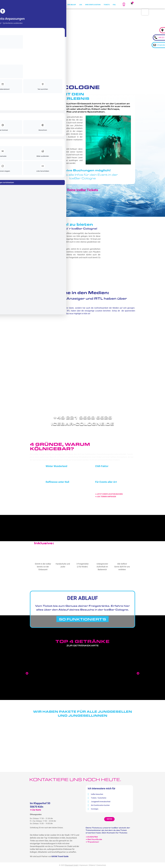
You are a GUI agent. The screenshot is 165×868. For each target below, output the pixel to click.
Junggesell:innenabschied (99, 802)
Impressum (84, 865)
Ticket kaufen (66, 582)
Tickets (107, 5)
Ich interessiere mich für (102, 789)
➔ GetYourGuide (94, 839)
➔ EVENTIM (92, 837)
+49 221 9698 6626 (83, 417)
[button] (27, 673)
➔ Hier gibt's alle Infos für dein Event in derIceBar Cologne (83, 176)
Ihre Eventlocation (93, 5)
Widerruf (92, 865)
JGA (81, 5)
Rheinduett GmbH (72, 865)
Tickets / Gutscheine (97, 798)
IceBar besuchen (95, 794)
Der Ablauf (72, 5)
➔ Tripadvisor (93, 842)
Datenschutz (101, 865)
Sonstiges (93, 809)
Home (62, 5)
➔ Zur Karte (35, 810)
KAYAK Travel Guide (60, 856)
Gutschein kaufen (98, 582)
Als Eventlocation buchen (99, 805)
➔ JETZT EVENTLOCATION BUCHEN (109, 494)
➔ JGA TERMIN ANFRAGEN (106, 497)
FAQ (114, 5)
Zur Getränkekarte (83, 645)
